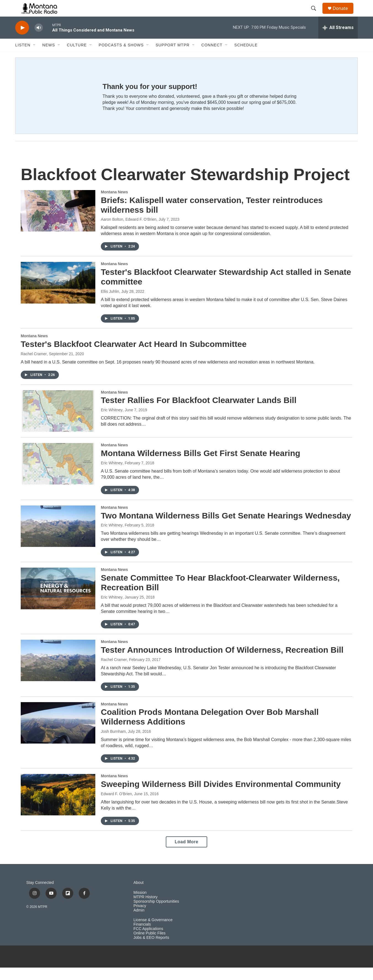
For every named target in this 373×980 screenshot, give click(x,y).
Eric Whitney (112, 422)
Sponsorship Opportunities (156, 914)
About (139, 895)
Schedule (246, 57)
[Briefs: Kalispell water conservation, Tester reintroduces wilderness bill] (58, 223)
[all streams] (338, 40)
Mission (140, 905)
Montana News (114, 204)
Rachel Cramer (34, 366)
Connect (212, 57)
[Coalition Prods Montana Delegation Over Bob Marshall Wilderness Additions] (58, 735)
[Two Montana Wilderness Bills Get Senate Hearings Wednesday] (58, 539)
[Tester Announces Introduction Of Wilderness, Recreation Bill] (58, 673)
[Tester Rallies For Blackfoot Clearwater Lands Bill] (58, 423)
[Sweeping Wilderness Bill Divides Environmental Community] (58, 807)
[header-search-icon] (316, 15)
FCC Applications (148, 941)
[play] (22, 40)
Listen (23, 57)
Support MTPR (173, 57)
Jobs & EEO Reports (151, 950)
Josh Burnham (113, 744)
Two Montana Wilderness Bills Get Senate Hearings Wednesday (226, 528)
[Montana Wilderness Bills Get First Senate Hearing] (58, 476)
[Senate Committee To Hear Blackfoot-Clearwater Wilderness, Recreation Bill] (58, 601)
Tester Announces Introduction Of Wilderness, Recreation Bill (222, 662)
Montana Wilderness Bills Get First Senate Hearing (201, 466)
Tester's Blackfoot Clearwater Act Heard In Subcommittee (134, 356)
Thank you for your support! (150, 99)
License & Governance (153, 932)
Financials (142, 937)
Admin (139, 923)
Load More (186, 854)
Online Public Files (149, 946)
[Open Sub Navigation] (35, 57)
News (49, 57)
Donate (344, 15)
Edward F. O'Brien (116, 806)
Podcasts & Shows (121, 57)
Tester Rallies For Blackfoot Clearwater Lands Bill (199, 413)
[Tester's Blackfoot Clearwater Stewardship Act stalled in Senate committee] (58, 295)
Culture (77, 57)
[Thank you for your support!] (53, 108)
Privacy (140, 918)
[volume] (39, 40)
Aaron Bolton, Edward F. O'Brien (129, 232)
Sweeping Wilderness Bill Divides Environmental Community (221, 796)
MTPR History (145, 909)
